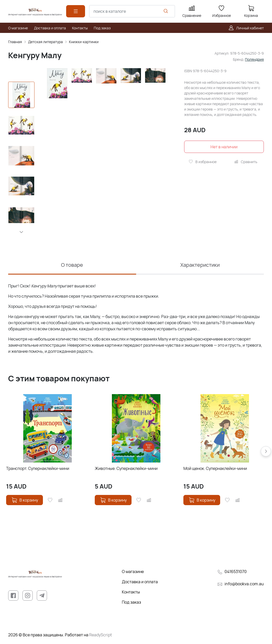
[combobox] (132, 11)
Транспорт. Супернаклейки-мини (38, 468)
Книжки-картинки (84, 42)
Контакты (131, 592)
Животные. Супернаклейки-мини (126, 468)
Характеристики (200, 265)
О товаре (72, 265)
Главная (15, 42)
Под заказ (131, 602)
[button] (21, 232)
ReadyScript (100, 635)
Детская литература (45, 42)
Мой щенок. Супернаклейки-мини (215, 468)
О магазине (133, 572)
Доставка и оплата (140, 582)
